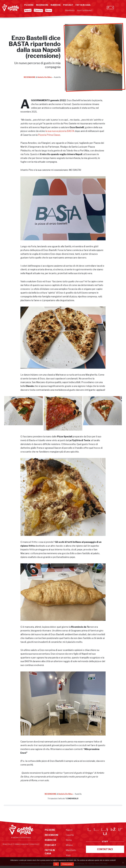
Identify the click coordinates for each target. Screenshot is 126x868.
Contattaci (105, 849)
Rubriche (56, 5)
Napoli (28, 10)
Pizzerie (29, 5)
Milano (69, 845)
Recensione (30, 77)
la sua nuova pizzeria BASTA (60, 131)
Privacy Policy (8, 844)
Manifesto (70, 10)
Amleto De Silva (45, 77)
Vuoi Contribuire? (85, 10)
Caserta (38, 10)
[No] (123, 863)
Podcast (68, 5)
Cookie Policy (35, 844)
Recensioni (42, 5)
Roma (49, 10)
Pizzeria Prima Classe (49, 135)
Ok (56, 864)
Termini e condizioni (21, 844)
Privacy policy (67, 864)
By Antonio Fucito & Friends (21, 838)
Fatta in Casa (83, 5)
